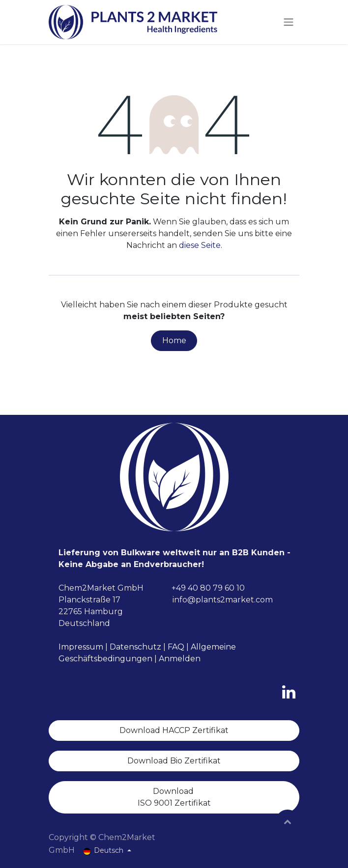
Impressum (81, 647)
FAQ (176, 647)
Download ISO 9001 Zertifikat (174, 797)
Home (174, 340)
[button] (288, 821)
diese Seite (200, 245)
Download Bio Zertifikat (174, 761)
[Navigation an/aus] (289, 22)
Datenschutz (135, 647)
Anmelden (180, 659)
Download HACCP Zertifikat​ (174, 730)
